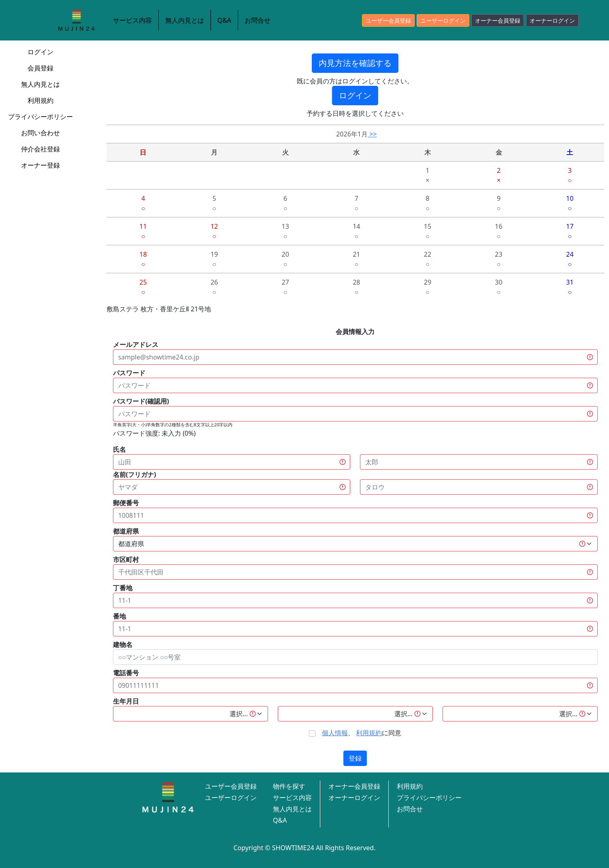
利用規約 (40, 100)
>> (372, 134)
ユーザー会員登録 (388, 20)
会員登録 (40, 68)
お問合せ (258, 20)
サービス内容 (132, 20)
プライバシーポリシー (40, 117)
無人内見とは (185, 20)
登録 (355, 758)
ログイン (40, 52)
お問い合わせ (40, 133)
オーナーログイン (552, 20)
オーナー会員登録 (498, 20)
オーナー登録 (40, 165)
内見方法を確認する (355, 63)
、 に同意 (362, 733)
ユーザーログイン (443, 20)
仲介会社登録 (40, 149)
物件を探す (289, 786)
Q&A (224, 20)
